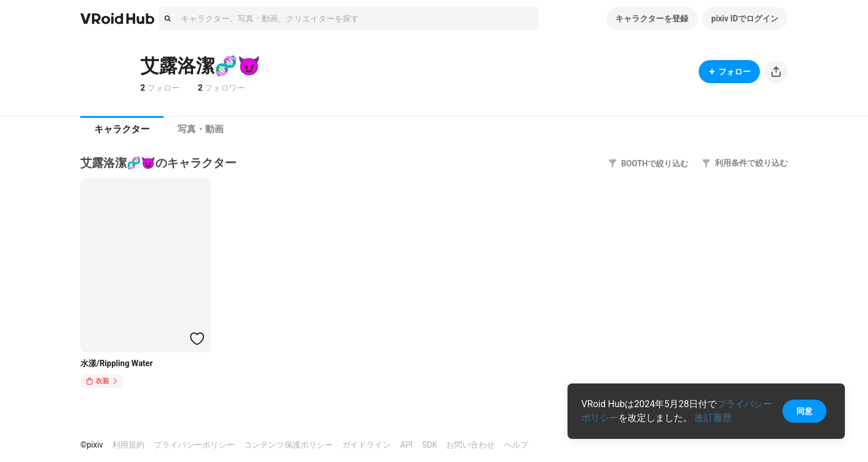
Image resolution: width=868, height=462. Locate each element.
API (406, 445)
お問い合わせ (470, 445)
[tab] (122, 129)
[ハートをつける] (197, 338)
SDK (429, 445)
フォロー (729, 72)
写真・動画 (201, 129)
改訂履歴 (713, 418)
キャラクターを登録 (652, 18)
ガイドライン (366, 445)
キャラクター (122, 129)
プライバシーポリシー (194, 445)
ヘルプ (516, 445)
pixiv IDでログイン (745, 18)
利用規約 (128, 445)
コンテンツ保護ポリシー (288, 445)
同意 (804, 411)
